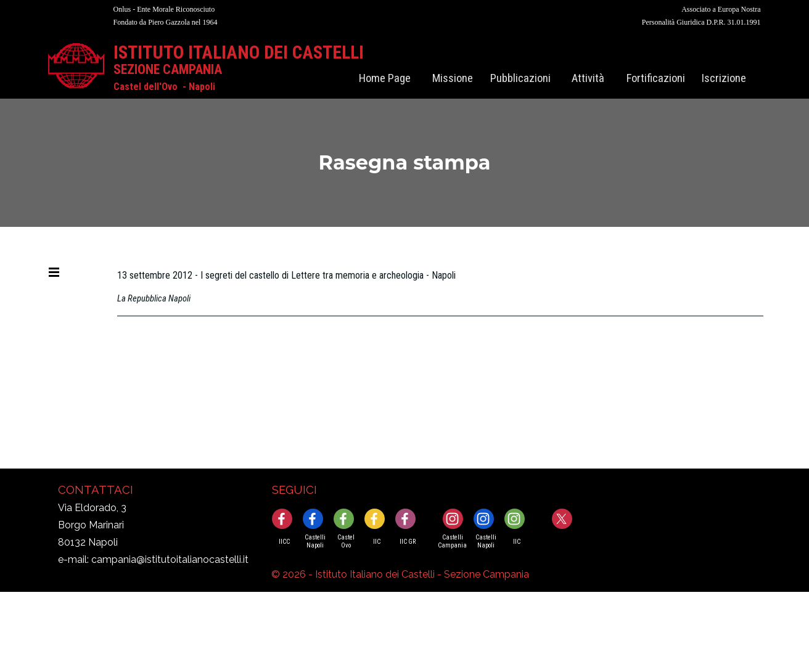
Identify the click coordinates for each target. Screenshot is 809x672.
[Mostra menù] (54, 272)
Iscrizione (724, 78)
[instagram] (453, 519)
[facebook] (282, 519)
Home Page (385, 78)
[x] (562, 519)
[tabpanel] (258, 15)
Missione (453, 78)
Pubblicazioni (520, 78)
